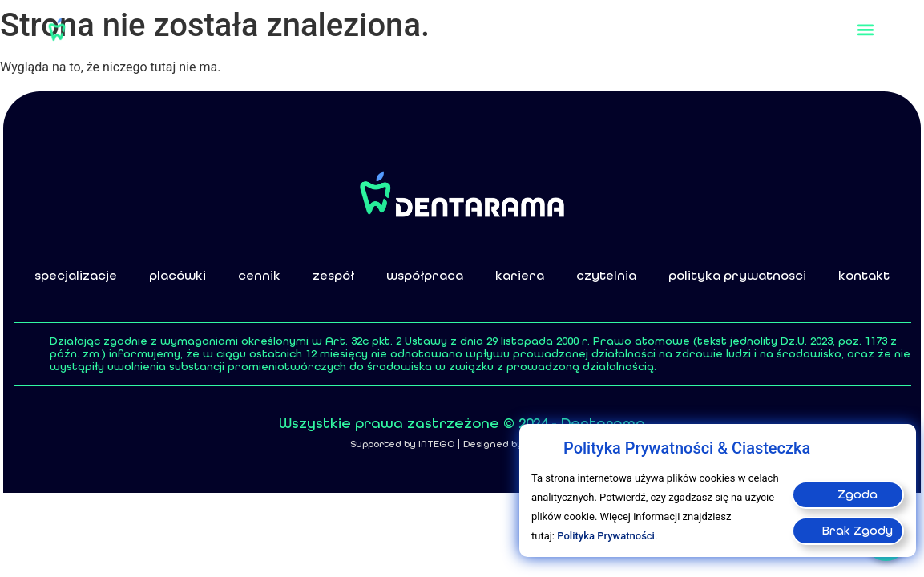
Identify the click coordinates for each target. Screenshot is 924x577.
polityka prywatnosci (737, 275)
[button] (866, 29)
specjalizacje (76, 275)
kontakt (864, 275)
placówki (178, 275)
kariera (520, 275)
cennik (259, 275)
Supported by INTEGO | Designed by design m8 (462, 444)
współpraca (425, 275)
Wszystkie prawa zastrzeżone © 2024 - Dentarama (462, 423)
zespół (333, 275)
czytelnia (606, 275)
